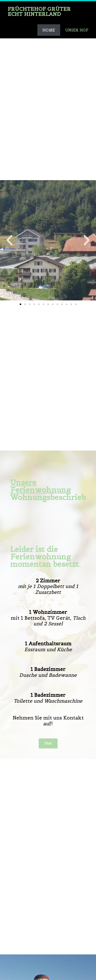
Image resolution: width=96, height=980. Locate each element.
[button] (20, 304)
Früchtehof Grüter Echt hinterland (39, 12)
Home (49, 30)
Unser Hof (77, 30)
